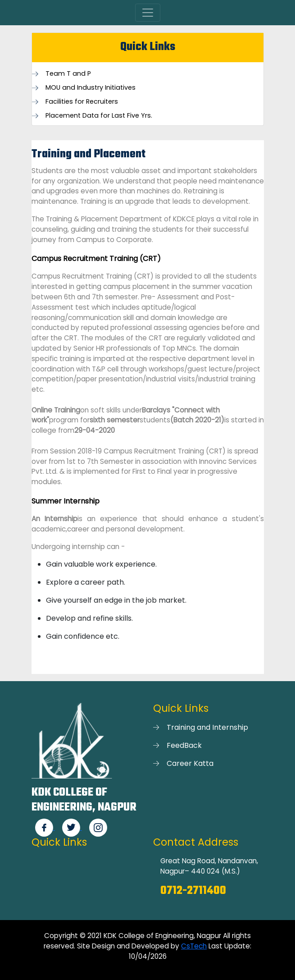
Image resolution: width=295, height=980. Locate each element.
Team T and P (68, 74)
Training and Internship (207, 727)
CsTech (194, 946)
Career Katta (190, 763)
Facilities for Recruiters (82, 102)
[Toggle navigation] (148, 13)
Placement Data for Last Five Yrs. (99, 116)
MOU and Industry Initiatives (91, 88)
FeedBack (184, 745)
